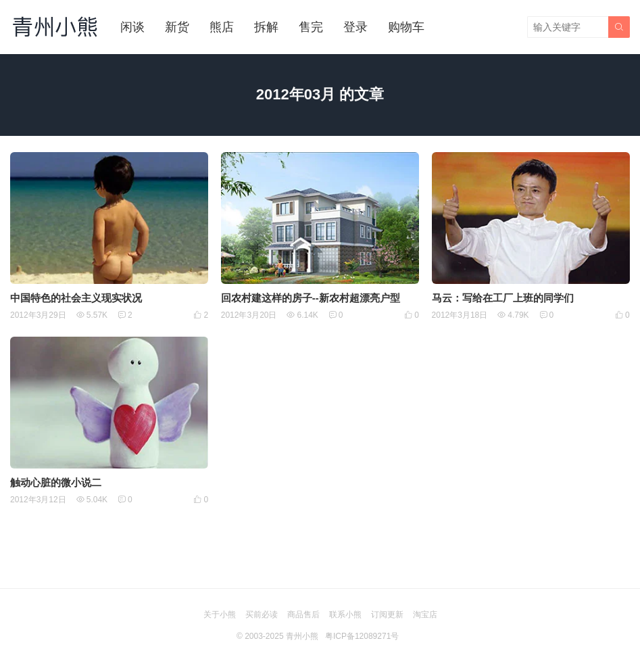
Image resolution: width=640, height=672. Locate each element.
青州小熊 (302, 636)
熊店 (222, 27)
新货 (177, 27)
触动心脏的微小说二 (56, 482)
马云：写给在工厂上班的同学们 (503, 298)
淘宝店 (425, 615)
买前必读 (262, 615)
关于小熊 (220, 615)
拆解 (266, 27)
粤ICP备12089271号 (362, 636)
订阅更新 (387, 615)
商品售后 (303, 615)
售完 (311, 27)
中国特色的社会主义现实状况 (76, 298)
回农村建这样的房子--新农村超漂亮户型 (311, 298)
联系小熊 (345, 615)
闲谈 (132, 27)
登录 (355, 27)
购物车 (406, 27)
